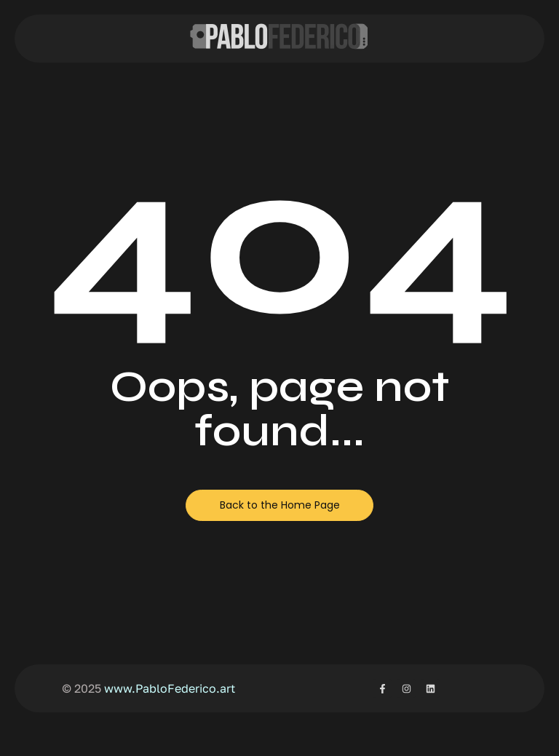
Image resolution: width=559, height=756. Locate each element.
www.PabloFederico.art (170, 688)
